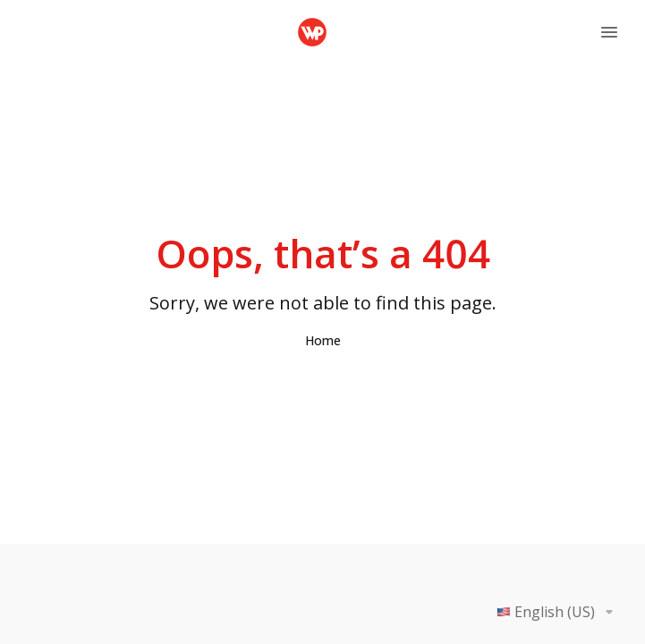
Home (323, 340)
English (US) (558, 612)
